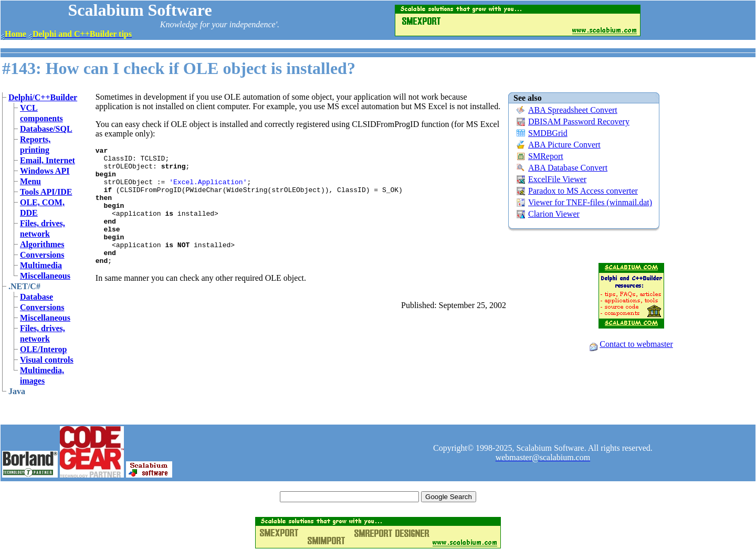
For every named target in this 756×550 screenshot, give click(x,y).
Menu (30, 181)
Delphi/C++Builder (43, 97)
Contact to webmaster (636, 344)
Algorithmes (42, 244)
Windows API (45, 171)
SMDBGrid (548, 133)
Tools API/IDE (46, 192)
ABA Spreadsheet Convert (573, 110)
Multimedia (41, 265)
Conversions (42, 255)
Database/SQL (46, 129)
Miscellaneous (45, 276)
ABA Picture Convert (564, 145)
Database (36, 297)
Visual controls (47, 360)
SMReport (546, 156)
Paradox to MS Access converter (583, 191)
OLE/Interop (44, 349)
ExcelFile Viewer (557, 179)
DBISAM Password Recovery (579, 121)
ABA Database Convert (568, 168)
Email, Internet (48, 160)
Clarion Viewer (554, 214)
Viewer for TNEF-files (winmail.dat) (590, 202)
